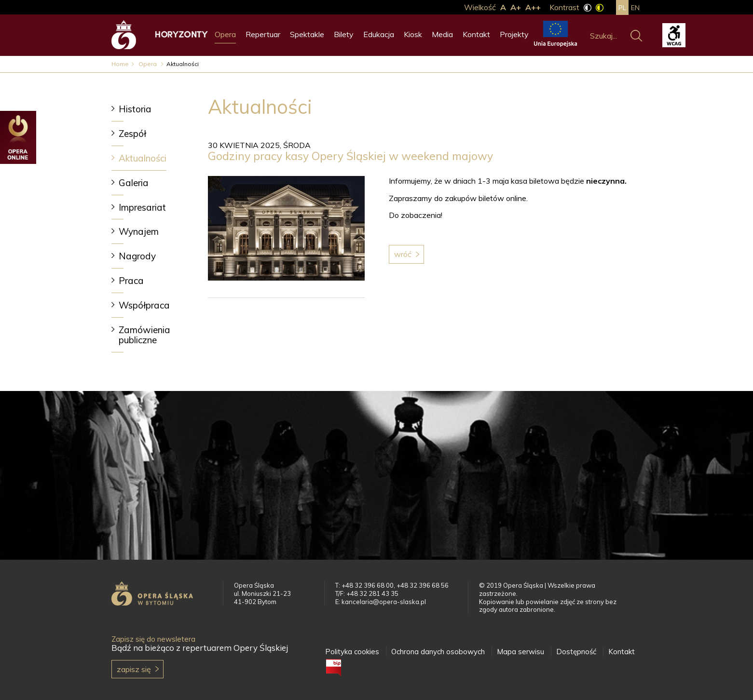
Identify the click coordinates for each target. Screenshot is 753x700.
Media (442, 34)
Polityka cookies (352, 652)
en (635, 8)
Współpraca (144, 305)
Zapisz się (134, 669)
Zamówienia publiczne (144, 335)
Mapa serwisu (520, 652)
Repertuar (263, 34)
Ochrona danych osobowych (438, 652)
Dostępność (576, 652)
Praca (131, 281)
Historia (135, 109)
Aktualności (143, 158)
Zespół (132, 134)
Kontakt (476, 34)
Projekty (514, 34)
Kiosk (413, 34)
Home (120, 64)
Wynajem (139, 231)
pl (622, 8)
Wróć (403, 254)
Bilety (344, 34)
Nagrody (137, 256)
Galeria (134, 183)
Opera (225, 34)
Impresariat (142, 207)
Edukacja (379, 34)
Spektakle (307, 34)
